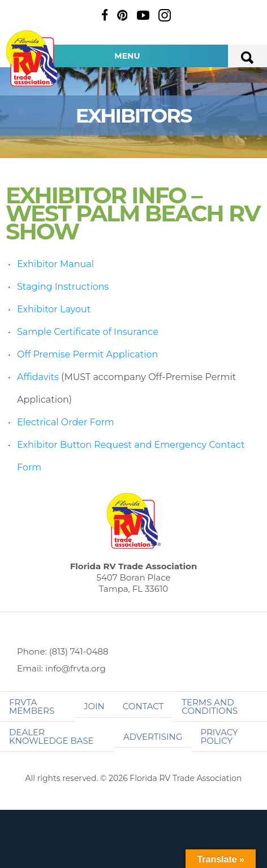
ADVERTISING (153, 737)
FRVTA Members (32, 706)
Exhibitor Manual (55, 264)
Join (94, 706)
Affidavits (38, 377)
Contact (143, 706)
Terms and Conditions (210, 706)
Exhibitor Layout (54, 309)
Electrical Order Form (66, 422)
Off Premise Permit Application (87, 354)
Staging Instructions (63, 287)
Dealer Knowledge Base (51, 736)
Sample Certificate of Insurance (88, 332)
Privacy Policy (219, 736)
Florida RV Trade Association (33, 58)
